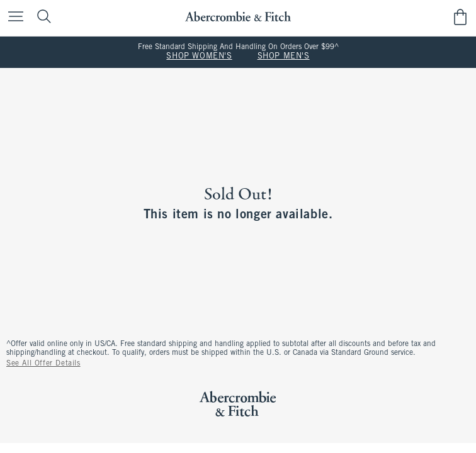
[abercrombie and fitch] (238, 17)
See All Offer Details (43, 364)
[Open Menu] (13, 17)
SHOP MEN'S (284, 57)
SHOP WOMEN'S (199, 57)
